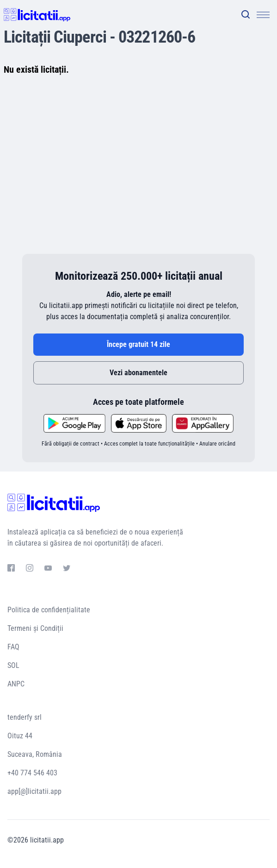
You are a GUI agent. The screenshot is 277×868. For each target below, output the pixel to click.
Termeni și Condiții (35, 628)
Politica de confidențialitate (49, 610)
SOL (13, 665)
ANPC (16, 684)
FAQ (13, 647)
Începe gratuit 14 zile (138, 344)
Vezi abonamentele (138, 373)
